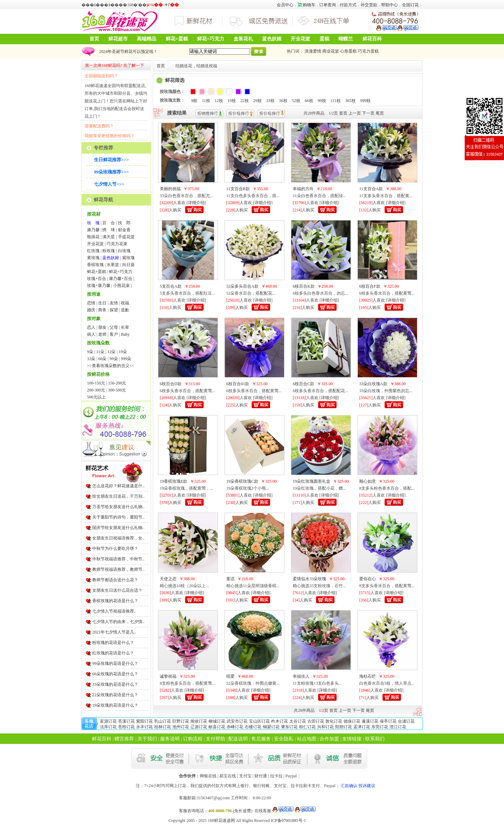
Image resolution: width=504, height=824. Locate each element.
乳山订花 (163, 721)
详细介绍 (196, 203)
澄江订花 (398, 727)
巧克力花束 (117, 244)
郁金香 (124, 230)
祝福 (125, 303)
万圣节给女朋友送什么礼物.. (118, 507)
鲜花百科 (372, 39)
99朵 (114, 359)
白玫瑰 (124, 251)
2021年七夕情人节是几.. (114, 632)
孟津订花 (362, 727)
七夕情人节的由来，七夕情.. (118, 622)
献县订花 (217, 727)
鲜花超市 (118, 39)
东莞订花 (380, 727)
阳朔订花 (344, 727)
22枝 (245, 101)
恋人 (91, 327)
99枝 (322, 101)
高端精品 (147, 39)
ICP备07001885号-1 (288, 821)
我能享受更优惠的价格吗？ (110, 136)
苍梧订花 (126, 727)
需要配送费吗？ (99, 126)
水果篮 (113, 265)
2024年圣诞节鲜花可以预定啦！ (127, 52)
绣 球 (109, 230)
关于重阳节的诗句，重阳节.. (118, 517)
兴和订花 (325, 727)
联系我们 (375, 739)
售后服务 (261, 739)
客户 (114, 334)
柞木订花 (279, 721)
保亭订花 (388, 721)
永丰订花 (144, 727)
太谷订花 (298, 721)
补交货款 (369, 5)
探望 (114, 310)
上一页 (355, 113)
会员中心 (285, 5)
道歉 (125, 310)
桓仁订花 (307, 727)
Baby (125, 334)
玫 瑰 (93, 223)
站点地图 (307, 739)
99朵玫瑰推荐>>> (111, 172)
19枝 (232, 101)
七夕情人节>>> (109, 184)
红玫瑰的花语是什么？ (113, 653)
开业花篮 (300, 39)
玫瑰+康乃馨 (99, 286)
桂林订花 (163, 727)
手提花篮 (126, 237)
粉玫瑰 (109, 251)
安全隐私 (284, 739)
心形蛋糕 (348, 51)
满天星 (109, 237)
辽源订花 (199, 727)
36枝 (283, 101)
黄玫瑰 (93, 258)
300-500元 (117, 390)
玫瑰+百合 (97, 279)
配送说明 (238, 739)
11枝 (206, 101)
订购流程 (193, 739)
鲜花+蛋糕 (177, 39)
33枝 (270, 101)
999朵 (126, 359)
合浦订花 (406, 721)
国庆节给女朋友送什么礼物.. (118, 528)
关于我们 (147, 739)
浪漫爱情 (313, 51)
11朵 (100, 352)
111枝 (336, 101)
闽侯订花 (199, 721)
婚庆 (91, 310)
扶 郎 (124, 223)
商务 (102, 310)
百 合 (109, 223)
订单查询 (328, 5)
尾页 (380, 113)
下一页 (368, 113)
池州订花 (181, 727)
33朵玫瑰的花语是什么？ (115, 684)
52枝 (296, 101)
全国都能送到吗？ (101, 76)
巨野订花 (181, 721)
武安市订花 (237, 721)
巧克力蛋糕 (368, 51)
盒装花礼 (243, 39)
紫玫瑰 (128, 258)
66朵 (102, 359)
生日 (102, 303)
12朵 (111, 352)
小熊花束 (121, 286)
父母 (114, 327)
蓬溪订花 (370, 721)
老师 (102, 334)
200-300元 (96, 390)
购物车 (306, 5)
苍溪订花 (126, 721)
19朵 (123, 352)
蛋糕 (324, 39)
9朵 (90, 352)
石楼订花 (253, 727)
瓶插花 (93, 237)
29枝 (258, 101)
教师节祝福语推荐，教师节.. (118, 569)
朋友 (102, 327)
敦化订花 (334, 721)
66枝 (309, 101)
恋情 (91, 303)
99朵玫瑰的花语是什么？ (115, 663)
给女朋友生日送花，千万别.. (118, 496)
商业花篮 (331, 51)
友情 (114, 303)
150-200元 (117, 383)
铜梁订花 (271, 727)
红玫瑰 (93, 251)
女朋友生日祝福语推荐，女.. (118, 538)
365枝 (351, 101)
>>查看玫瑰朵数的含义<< (111, 366)
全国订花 (410, 5)
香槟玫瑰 (95, 265)
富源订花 (108, 721)
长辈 (125, 327)
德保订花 (352, 721)
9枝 (194, 101)
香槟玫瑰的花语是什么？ (115, 601)
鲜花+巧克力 (211, 39)
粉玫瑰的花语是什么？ (113, 643)
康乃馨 (93, 230)
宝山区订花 (259, 721)
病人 (91, 334)
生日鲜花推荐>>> (111, 160)
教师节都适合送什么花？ (115, 580)
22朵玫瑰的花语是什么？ (115, 695)
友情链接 (352, 739)
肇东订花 (289, 727)
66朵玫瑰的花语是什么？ (115, 674)
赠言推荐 (124, 739)
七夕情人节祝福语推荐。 (115, 611)
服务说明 (170, 739)
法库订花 (108, 727)
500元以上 (96, 397)
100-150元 (96, 383)
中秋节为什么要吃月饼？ (115, 549)
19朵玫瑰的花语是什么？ (115, 705)
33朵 (91, 359)
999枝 (365, 101)
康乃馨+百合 (121, 279)
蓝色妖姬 (272, 39)
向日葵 (128, 265)
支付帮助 (215, 739)
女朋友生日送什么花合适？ (117, 590)
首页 (94, 39)
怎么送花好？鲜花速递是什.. (118, 486)
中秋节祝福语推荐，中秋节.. (118, 559)
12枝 (219, 101)
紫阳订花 (144, 721)
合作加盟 (329, 739)
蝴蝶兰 (346, 39)
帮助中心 (389, 5)
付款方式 (348, 5)
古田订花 (316, 721)
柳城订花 (217, 721)
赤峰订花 (235, 727)
